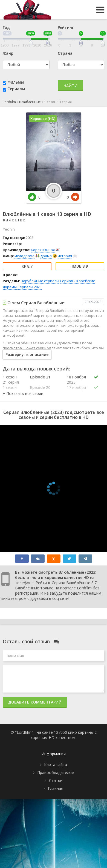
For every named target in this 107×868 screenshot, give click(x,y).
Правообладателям (56, 772)
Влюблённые (30, 102)
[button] (23, 393)
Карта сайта (56, 764)
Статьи (56, 780)
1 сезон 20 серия (11, 390)
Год (6, 27)
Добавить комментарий (35, 702)
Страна (65, 53)
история (65, 256)
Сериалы (16, 89)
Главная (56, 788)
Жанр (8, 53)
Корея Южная (43, 250)
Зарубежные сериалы (40, 281)
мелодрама (24, 256)
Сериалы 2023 (30, 287)
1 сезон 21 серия (11, 380)
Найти (70, 86)
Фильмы (16, 82)
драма (46, 256)
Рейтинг (66, 27)
